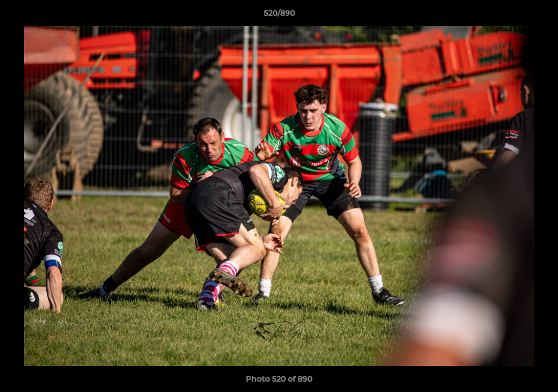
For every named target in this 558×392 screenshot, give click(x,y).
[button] (538, 16)
